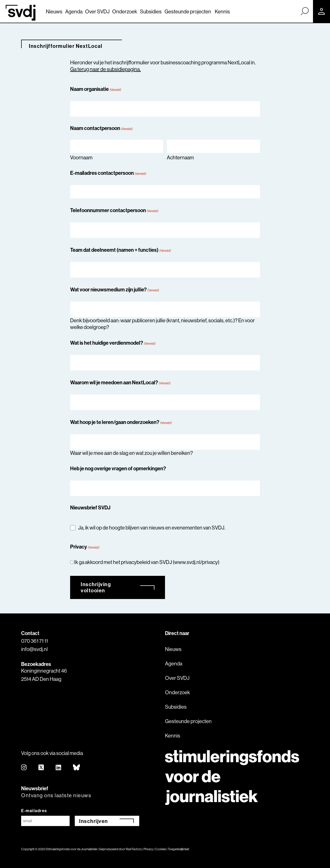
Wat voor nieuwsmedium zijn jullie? (115, 289)
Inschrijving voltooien (96, 587)
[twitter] (41, 768)
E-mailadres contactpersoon (108, 173)
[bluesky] (77, 768)
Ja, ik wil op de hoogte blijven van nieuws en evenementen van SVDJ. (152, 528)
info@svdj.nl (34, 649)
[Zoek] (304, 11)
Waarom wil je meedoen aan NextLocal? (120, 382)
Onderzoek (125, 11)
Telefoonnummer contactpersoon (114, 210)
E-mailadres (34, 811)
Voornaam (81, 157)
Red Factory (134, 849)
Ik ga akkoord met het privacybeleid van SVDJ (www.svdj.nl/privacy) (147, 562)
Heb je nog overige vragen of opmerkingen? (118, 468)
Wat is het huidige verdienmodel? (113, 343)
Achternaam (180, 157)
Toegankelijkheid (179, 849)
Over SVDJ (97, 11)
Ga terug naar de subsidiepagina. (105, 69)
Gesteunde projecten (188, 11)
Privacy (148, 849)
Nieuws (54, 11)
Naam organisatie (96, 89)
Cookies (160, 849)
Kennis (222, 11)
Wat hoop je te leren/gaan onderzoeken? (121, 422)
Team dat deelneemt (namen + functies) (121, 250)
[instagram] (24, 768)
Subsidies (151, 11)
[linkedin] (59, 768)
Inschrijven (94, 821)
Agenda (74, 11)
